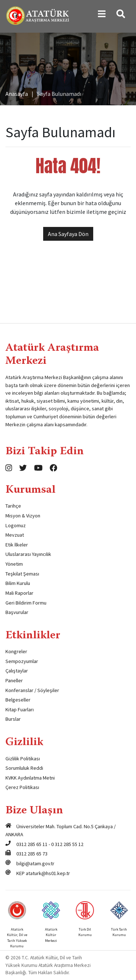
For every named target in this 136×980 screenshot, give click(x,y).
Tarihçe (13, 506)
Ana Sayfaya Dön (68, 234)
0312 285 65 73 (32, 854)
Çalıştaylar (17, 671)
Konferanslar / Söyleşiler (32, 690)
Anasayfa (17, 94)
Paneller (14, 680)
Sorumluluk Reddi (24, 768)
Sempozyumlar (22, 661)
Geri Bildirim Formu (26, 603)
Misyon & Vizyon (23, 516)
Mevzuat (15, 535)
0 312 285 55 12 (67, 844)
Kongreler (16, 651)
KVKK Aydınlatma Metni (30, 778)
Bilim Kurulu (18, 583)
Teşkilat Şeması (22, 574)
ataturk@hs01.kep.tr (48, 873)
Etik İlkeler (17, 545)
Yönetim (14, 564)
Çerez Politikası (22, 787)
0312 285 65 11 (32, 844)
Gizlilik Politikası (23, 759)
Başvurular (17, 612)
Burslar (13, 719)
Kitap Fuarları (20, 709)
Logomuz (16, 525)
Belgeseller (18, 700)
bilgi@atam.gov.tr (35, 863)
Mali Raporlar (19, 593)
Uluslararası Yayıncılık (28, 554)
